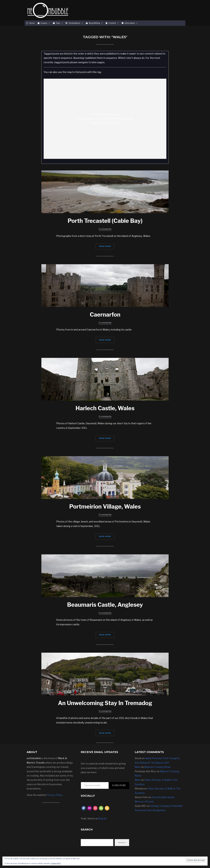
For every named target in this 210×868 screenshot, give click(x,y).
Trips (59, 23)
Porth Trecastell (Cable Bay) (105, 221)
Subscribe (119, 785)
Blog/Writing (96, 23)
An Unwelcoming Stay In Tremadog (105, 703)
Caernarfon (105, 315)
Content (114, 23)
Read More (105, 246)
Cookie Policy (56, 863)
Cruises (45, 23)
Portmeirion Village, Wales (105, 506)
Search (122, 843)
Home (32, 23)
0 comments (105, 229)
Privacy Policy (55, 795)
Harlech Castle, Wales (105, 408)
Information (131, 23)
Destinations (76, 23)
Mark (138, 767)
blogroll (102, 819)
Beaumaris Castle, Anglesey (105, 605)
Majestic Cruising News (157, 767)
